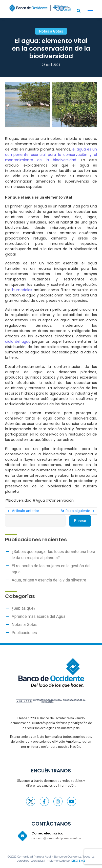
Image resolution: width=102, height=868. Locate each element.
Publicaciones (24, 633)
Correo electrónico (47, 833)
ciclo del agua (18, 341)
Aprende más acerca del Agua (39, 616)
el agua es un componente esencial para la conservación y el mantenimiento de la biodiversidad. (51, 155)
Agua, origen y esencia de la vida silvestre (49, 580)
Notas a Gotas (25, 625)
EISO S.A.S (78, 861)
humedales (23, 290)
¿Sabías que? (24, 608)
